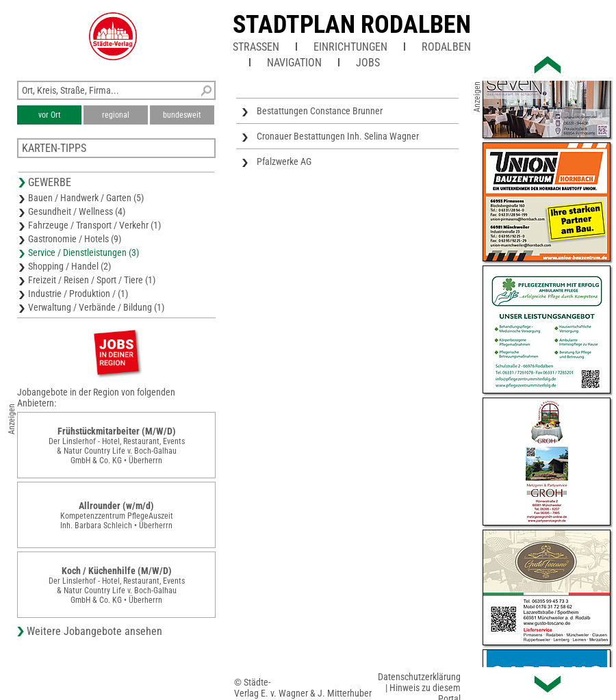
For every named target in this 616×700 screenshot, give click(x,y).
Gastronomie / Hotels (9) (75, 239)
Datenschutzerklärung (419, 677)
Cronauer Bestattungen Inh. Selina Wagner (338, 136)
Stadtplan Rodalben (352, 25)
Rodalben (446, 47)
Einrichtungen (350, 47)
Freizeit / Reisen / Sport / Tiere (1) (92, 280)
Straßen (256, 47)
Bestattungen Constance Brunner (320, 111)
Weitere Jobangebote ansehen (94, 631)
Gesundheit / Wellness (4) (77, 211)
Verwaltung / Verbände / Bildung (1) (96, 307)
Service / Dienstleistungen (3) (84, 252)
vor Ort (50, 115)
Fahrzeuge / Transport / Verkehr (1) (94, 225)
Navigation (294, 63)
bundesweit (182, 115)
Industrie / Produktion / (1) (78, 294)
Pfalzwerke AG (284, 161)
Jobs (368, 63)
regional (116, 115)
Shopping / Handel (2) (69, 266)
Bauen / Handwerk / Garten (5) (86, 198)
